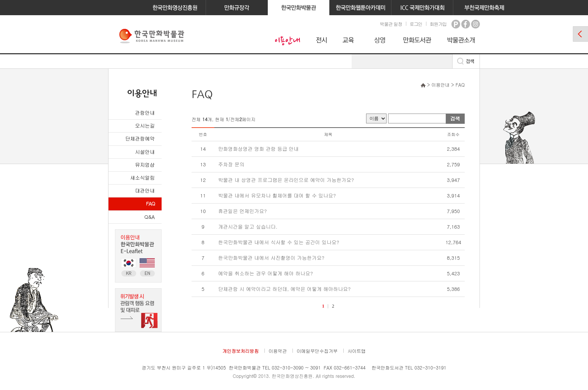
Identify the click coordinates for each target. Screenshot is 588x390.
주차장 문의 (231, 164)
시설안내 (145, 152)
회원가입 (438, 24)
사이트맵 (357, 351)
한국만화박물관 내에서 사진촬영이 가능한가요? (271, 258)
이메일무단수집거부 (317, 351)
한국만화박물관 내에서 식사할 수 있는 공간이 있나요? (279, 242)
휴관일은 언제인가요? (242, 211)
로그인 (416, 24)
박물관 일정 (391, 24)
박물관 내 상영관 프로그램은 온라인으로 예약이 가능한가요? (286, 180)
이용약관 (278, 351)
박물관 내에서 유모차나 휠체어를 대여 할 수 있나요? (277, 195)
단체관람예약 (140, 138)
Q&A (150, 217)
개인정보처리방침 (241, 351)
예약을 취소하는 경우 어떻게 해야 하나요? (266, 273)
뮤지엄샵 (145, 165)
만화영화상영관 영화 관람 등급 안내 (258, 149)
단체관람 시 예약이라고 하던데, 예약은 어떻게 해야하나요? (284, 289)
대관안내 (145, 190)
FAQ (150, 203)
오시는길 (145, 126)
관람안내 (145, 113)
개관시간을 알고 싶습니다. (248, 227)
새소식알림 (142, 178)
